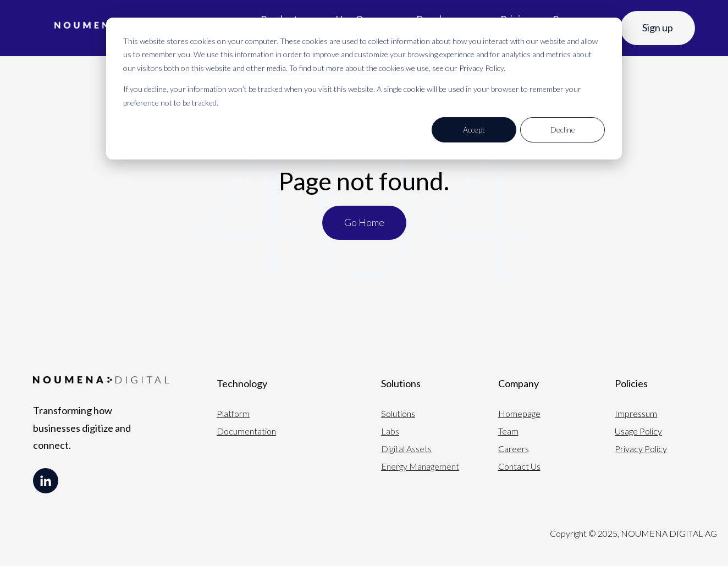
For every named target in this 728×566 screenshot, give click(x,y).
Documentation (246, 431)
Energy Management (420, 466)
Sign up (658, 28)
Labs (390, 431)
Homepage (519, 413)
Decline (563, 130)
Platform (233, 413)
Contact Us (519, 466)
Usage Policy (638, 431)
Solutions (398, 413)
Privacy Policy (641, 449)
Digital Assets (406, 449)
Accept (474, 130)
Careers (514, 449)
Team (508, 431)
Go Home (364, 222)
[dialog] (364, 89)
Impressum (636, 413)
